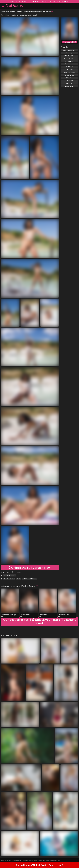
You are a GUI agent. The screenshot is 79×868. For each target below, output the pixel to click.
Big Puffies (65, 1)
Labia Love (14, 1)
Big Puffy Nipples (69, 72)
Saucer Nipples (69, 61)
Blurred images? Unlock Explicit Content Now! (39, 865)
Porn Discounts (69, 58)
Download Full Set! (69, 42)
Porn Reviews (69, 64)
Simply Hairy (69, 83)
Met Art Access (47, 1)
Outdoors (33, 579)
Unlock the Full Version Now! (30, 568)
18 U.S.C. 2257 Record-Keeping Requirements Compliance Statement (41, 860)
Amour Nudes (69, 75)
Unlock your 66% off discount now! (39, 621)
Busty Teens (69, 86)
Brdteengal (23, 1)
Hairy (19, 579)
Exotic (12, 579)
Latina (25, 579)
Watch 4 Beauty (45, 12)
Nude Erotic (69, 81)
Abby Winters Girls (34, 1)
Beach (6, 579)
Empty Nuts (69, 67)
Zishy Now (56, 1)
